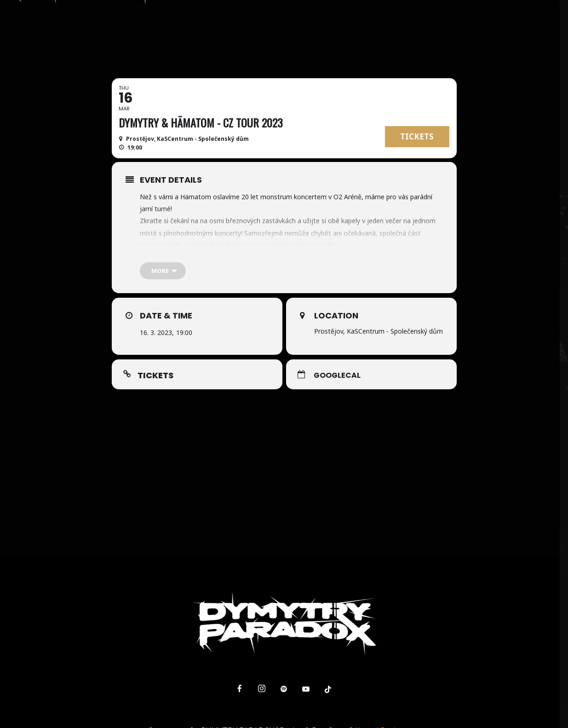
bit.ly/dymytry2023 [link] (243, 257)
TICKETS (417, 136)
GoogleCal (337, 376)
